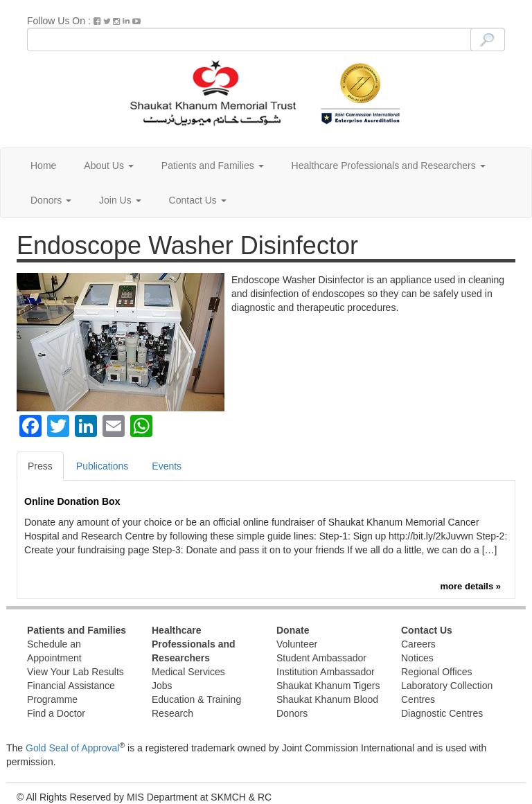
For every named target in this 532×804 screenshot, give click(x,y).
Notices (417, 658)
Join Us (120, 200)
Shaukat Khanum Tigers (328, 686)
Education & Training (196, 699)
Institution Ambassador (326, 672)
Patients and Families (213, 166)
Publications (103, 466)
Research (172, 713)
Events (167, 466)
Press (40, 466)
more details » (471, 586)
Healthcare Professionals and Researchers (389, 166)
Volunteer (297, 644)
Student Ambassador (321, 658)
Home (43, 166)
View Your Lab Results (76, 672)
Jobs (162, 686)
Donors (51, 200)
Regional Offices (436, 672)
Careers (418, 644)
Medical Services (188, 672)
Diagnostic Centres (442, 713)
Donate (293, 630)
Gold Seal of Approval (72, 748)
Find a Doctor (56, 713)
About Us (108, 166)
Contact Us (198, 200)
